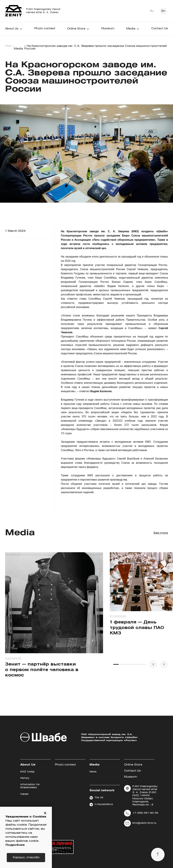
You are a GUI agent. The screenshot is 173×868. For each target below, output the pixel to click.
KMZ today (27, 772)
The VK (96, 798)
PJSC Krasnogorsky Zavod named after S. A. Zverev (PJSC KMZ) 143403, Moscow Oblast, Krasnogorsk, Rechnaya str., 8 (141, 795)
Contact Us (160, 29)
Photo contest (45, 29)
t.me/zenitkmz (101, 805)
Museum (108, 29)
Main (9, 46)
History (25, 778)
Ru (152, 11)
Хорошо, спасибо (26, 857)
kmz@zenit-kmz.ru (140, 823)
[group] (54, 618)
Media (133, 29)
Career (24, 794)
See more (161, 533)
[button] (45, 813)
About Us (14, 29)
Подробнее (15, 845)
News (93, 772)
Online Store (78, 29)
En (163, 11)
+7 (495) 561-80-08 (141, 813)
